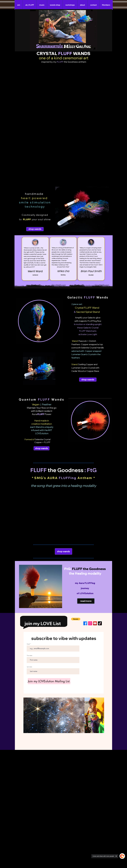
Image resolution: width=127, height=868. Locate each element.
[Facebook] (85, 623)
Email (28, 644)
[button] (76, 619)
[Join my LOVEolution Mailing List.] (49, 681)
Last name (29, 667)
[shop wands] (35, 229)
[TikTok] (100, 623)
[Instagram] (90, 623)
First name (30, 655)
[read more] (86, 601)
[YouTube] (95, 623)
